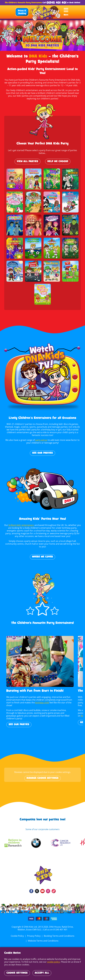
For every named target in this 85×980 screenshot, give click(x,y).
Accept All (42, 973)
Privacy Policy (34, 936)
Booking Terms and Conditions (59, 936)
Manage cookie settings (42, 778)
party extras (41, 440)
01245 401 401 (56, 3)
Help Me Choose (58, 162)
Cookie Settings (17, 973)
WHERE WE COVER (43, 557)
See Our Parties (42, 453)
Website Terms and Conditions (43, 941)
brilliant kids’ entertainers (22, 525)
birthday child (42, 703)
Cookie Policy (18, 936)
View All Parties (27, 162)
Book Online (75, 3)
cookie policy (53, 962)
